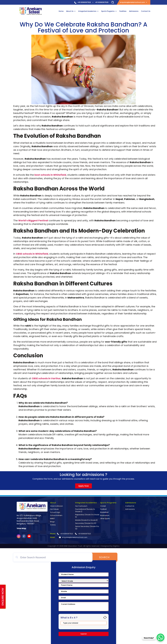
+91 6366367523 (102, 2)
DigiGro (116, 546)
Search (106, 557)
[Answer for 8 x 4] (84, 623)
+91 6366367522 (84, 2)
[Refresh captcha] (105, 617)
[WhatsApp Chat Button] (160, 637)
